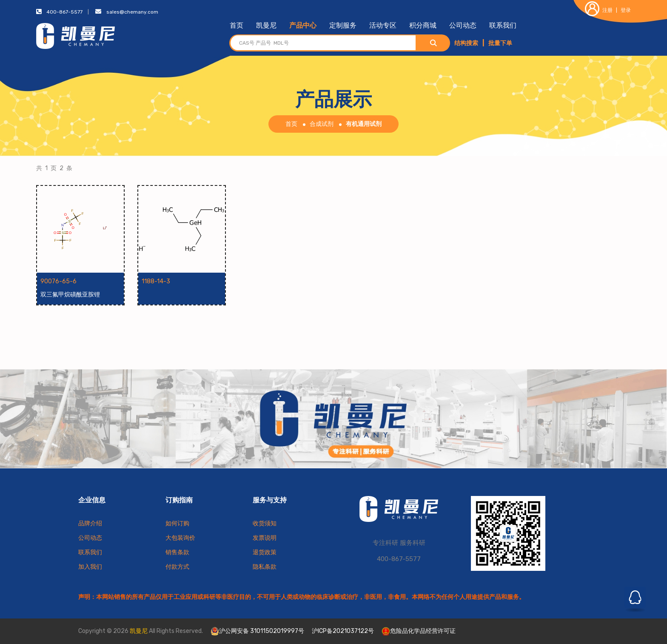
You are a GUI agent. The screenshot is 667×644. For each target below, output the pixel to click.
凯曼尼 (266, 25)
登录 (626, 10)
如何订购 (177, 523)
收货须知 (265, 523)
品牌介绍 (90, 523)
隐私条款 (265, 567)
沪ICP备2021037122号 (343, 631)
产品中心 (303, 25)
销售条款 (177, 552)
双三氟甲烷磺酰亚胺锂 (70, 294)
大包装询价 (180, 538)
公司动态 (463, 25)
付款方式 (177, 567)
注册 (599, 10)
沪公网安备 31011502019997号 (257, 631)
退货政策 (265, 552)
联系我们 (503, 25)
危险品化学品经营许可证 (419, 631)
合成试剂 (322, 124)
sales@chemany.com (132, 12)
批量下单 (500, 43)
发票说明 (265, 538)
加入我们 (90, 567)
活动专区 (383, 25)
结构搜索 (466, 43)
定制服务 (343, 25)
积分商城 (423, 25)
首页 (237, 25)
